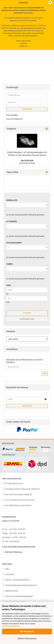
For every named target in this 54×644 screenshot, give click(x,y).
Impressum (10, 574)
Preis (9, 285)
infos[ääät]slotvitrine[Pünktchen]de (22, 547)
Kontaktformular (13, 552)
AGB (7, 569)
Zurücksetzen (27, 319)
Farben (9, 264)
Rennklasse (12, 200)
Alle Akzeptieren (27, 632)
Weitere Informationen (27, 639)
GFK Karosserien (14, 243)
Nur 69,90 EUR (27, 161)
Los (45, 374)
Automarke (12, 221)
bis (7, 294)
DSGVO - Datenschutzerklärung (17, 580)
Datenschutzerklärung (11, 626)
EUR (8, 302)
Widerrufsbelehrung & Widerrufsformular (21, 585)
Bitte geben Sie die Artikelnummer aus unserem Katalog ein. (24, 361)
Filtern (27, 313)
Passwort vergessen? (15, 119)
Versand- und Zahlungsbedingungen (19, 596)
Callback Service (11, 591)
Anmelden (27, 109)
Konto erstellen (12, 115)
